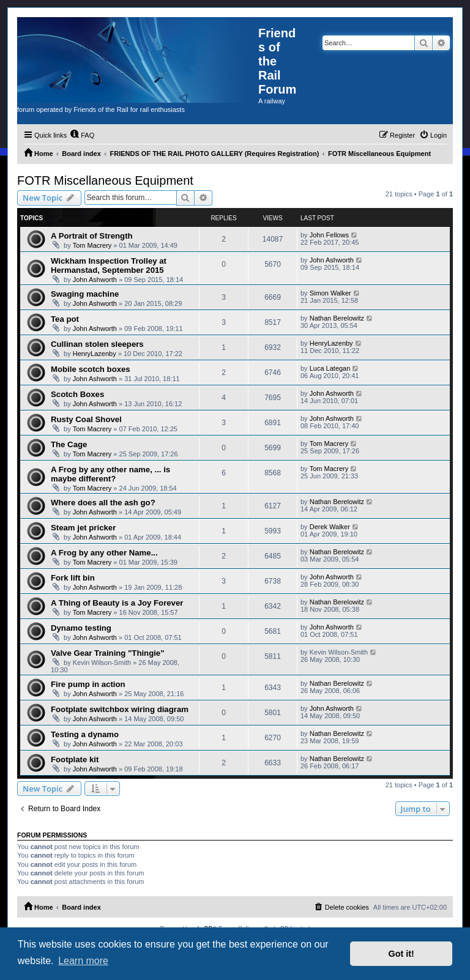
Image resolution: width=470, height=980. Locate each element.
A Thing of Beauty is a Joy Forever (117, 603)
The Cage (69, 444)
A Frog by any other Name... (104, 553)
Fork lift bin (73, 578)
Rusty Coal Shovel (86, 419)
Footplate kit (75, 759)
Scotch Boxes (77, 394)
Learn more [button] (83, 961)
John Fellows (329, 235)
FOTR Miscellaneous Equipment (105, 180)
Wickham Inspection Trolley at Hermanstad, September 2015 (109, 265)
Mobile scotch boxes (91, 369)
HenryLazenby (95, 354)
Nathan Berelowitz (337, 318)
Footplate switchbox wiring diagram (120, 709)
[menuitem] (82, 135)
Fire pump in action (88, 684)
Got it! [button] (401, 954)
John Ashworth (95, 280)
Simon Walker (330, 293)
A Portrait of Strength (92, 236)
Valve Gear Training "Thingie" (107, 653)
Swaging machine (85, 294)
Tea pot (65, 319)
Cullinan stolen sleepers (97, 344)
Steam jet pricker (83, 528)
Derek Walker (330, 527)
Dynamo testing (81, 628)
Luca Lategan (330, 368)
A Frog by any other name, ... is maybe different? (110, 474)
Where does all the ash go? (103, 503)
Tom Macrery (92, 245)
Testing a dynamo (85, 734)
